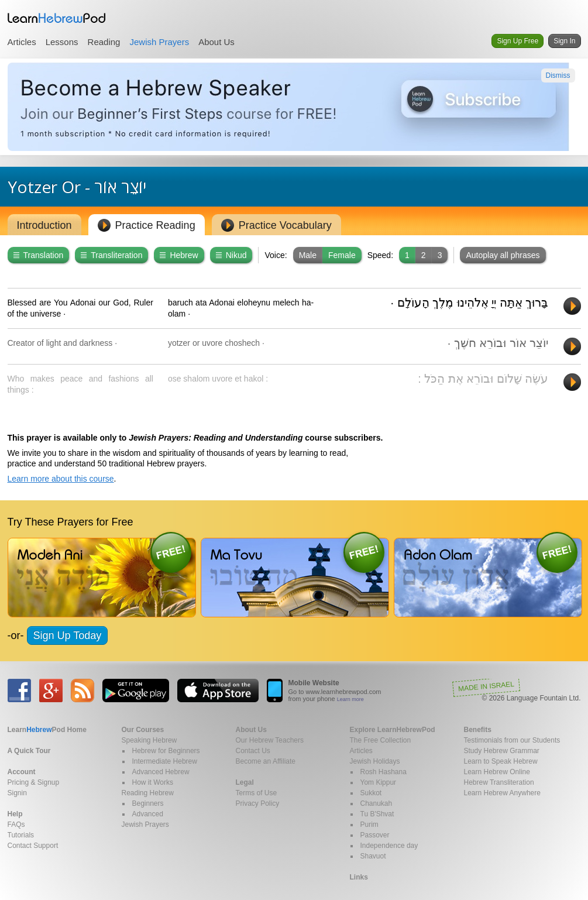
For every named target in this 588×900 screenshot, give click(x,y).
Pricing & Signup (34, 782)
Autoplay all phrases (503, 255)
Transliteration (111, 255)
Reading (104, 42)
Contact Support (33, 846)
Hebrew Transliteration (499, 782)
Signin (17, 793)
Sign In (564, 41)
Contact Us (253, 751)
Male (308, 255)
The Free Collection (381, 740)
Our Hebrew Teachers (270, 740)
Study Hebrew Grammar (502, 751)
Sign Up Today (68, 636)
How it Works (153, 782)
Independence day (389, 846)
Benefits (478, 730)
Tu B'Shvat (377, 814)
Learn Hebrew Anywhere (502, 793)
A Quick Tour (29, 751)
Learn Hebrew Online (497, 772)
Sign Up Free (517, 41)
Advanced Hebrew (161, 772)
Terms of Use (257, 793)
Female (342, 255)
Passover (375, 835)
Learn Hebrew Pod (57, 18)
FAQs (16, 825)
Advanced (148, 814)
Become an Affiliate (266, 761)
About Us (216, 42)
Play (572, 306)
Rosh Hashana (384, 772)
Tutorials (21, 835)
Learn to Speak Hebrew (501, 761)
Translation (39, 255)
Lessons (62, 42)
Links (359, 877)
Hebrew (179, 255)
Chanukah (376, 803)
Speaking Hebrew (149, 740)
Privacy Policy (258, 803)
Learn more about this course (61, 479)
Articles (22, 42)
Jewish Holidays (375, 761)
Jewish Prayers (159, 42)
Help (15, 814)
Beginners (148, 803)
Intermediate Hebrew (165, 761)
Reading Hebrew (148, 793)
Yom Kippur (379, 782)
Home (47, 730)
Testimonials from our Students (512, 740)
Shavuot (373, 856)
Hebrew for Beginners (166, 751)
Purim (369, 825)
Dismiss (558, 75)
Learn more (350, 699)
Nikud (231, 255)
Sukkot (371, 793)
